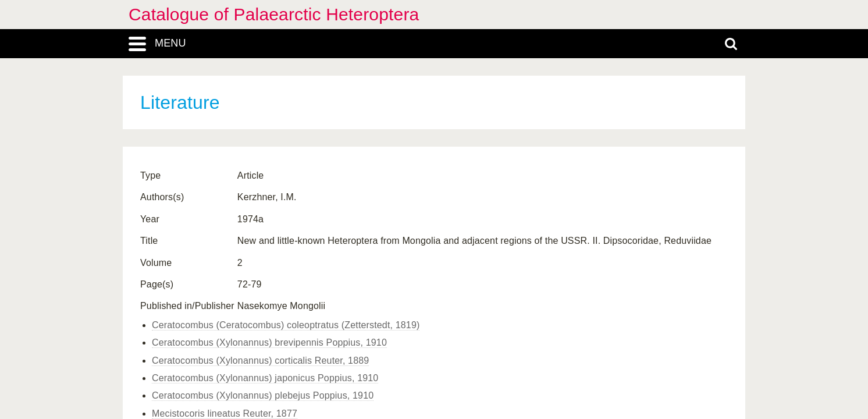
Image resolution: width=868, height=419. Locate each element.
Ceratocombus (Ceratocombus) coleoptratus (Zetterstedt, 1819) (286, 325)
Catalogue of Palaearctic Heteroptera (274, 14)
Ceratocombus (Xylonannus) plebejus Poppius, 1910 (263, 395)
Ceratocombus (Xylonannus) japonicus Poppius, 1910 (265, 378)
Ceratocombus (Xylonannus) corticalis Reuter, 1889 (260, 361)
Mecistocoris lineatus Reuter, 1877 (225, 413)
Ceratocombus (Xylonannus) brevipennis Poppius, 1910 (269, 342)
